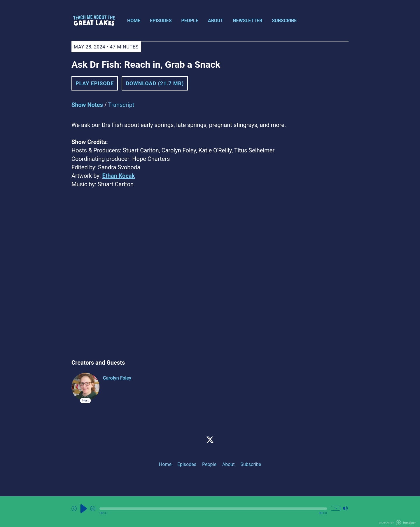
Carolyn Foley (117, 378)
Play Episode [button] (95, 83)
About (216, 21)
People (190, 21)
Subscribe (284, 21)
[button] (213, 509)
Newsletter (247, 21)
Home (134, 21)
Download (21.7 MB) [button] (155, 83)
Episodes (161, 21)
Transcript (121, 105)
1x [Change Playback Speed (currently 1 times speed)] (336, 508)
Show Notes (87, 105)
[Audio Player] (210, 512)
